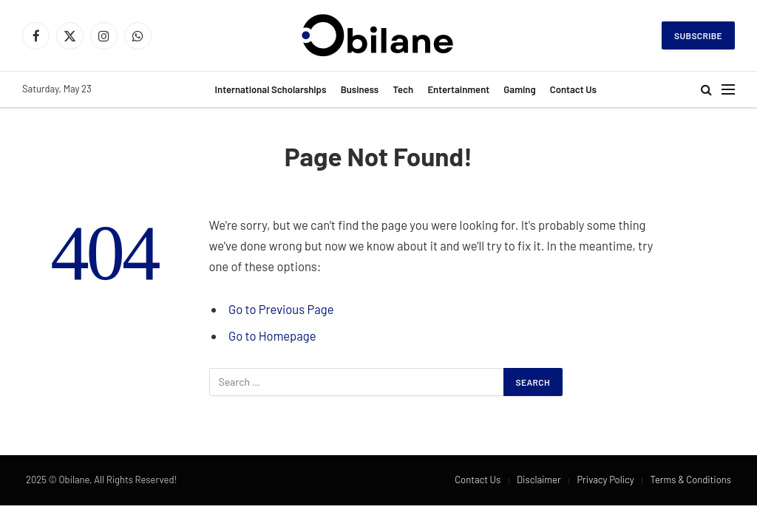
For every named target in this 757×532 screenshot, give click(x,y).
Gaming (519, 89)
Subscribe (698, 35)
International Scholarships (271, 89)
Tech (404, 89)
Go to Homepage (272, 335)
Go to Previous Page (281, 309)
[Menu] (728, 90)
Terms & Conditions (690, 480)
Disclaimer (539, 480)
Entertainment (458, 89)
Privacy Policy (605, 480)
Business (360, 89)
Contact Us (573, 89)
